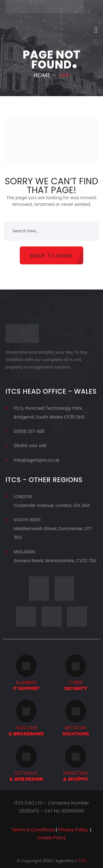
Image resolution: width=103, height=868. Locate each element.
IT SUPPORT (26, 686)
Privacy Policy (73, 830)
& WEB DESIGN (26, 776)
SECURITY (76, 686)
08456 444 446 (30, 446)
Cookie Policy (51, 838)
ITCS (82, 861)
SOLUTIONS (76, 731)
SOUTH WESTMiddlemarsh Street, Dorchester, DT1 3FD (53, 529)
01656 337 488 (29, 431)
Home (42, 75)
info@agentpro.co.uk (37, 460)
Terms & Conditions (33, 830)
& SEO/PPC (76, 776)
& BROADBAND (26, 731)
